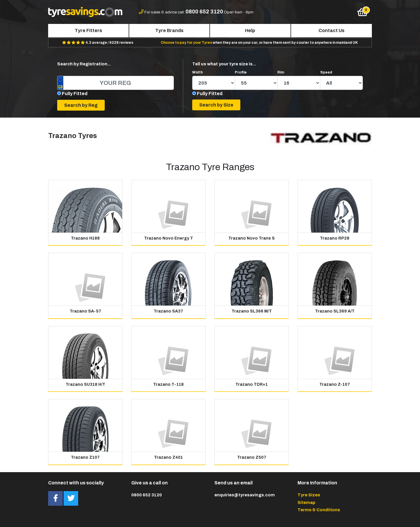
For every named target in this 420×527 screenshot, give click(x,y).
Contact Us (331, 30)
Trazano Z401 (168, 457)
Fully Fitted (75, 94)
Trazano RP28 (335, 238)
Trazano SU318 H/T (85, 384)
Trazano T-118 (168, 384)
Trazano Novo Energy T (169, 238)
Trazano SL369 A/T (335, 311)
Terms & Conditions (319, 510)
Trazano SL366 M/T (252, 311)
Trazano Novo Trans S (252, 238)
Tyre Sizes (309, 495)
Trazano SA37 (168, 311)
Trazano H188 (85, 238)
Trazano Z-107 (335, 384)
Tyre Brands (169, 30)
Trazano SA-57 (85, 311)
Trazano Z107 (85, 457)
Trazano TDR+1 (252, 384)
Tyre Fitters (88, 30)
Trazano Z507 (252, 457)
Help (250, 30)
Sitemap (306, 502)
